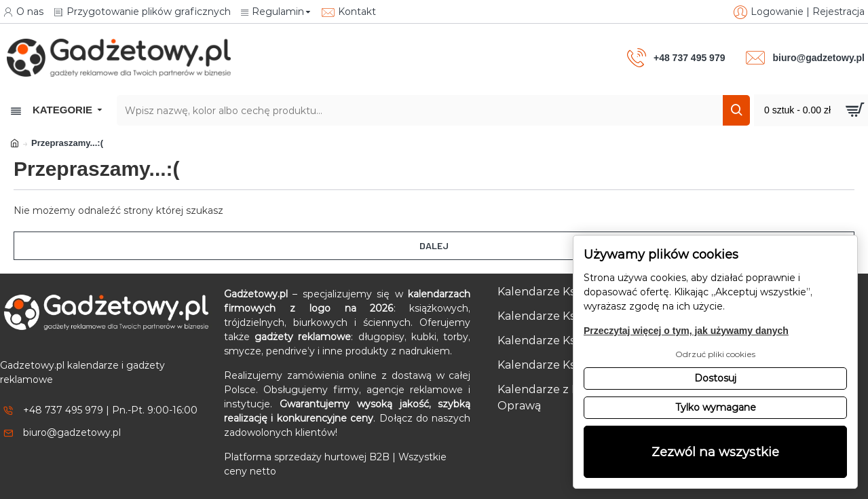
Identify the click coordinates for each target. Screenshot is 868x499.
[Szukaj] (736, 110)
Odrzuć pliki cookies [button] (715, 354)
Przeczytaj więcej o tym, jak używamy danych (686, 331)
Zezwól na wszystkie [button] (715, 452)
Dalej (434, 245)
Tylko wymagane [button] (716, 407)
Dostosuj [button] (715, 378)
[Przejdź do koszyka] (811, 110)
